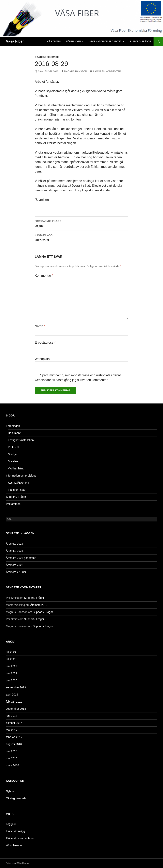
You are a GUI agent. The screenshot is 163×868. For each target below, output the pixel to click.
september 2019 (16, 687)
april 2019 (12, 695)
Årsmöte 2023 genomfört (21, 558)
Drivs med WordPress (17, 863)
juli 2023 (11, 659)
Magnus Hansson (75, 71)
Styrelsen (14, 461)
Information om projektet (105, 41)
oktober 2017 (14, 723)
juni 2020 (12, 680)
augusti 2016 (14, 744)
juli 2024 (11, 652)
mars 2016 (12, 765)
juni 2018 (12, 716)
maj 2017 (12, 730)
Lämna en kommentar (107, 71)
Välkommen (54, 41)
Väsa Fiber (15, 41)
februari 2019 (14, 702)
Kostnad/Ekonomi (19, 483)
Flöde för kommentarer (20, 838)
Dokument (14, 433)
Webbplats (42, 359)
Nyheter (11, 791)
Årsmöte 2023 (15, 565)
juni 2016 (12, 751)
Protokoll (13, 447)
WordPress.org (15, 845)
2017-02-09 (81, 237)
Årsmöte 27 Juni (16, 572)
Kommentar (44, 276)
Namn (40, 326)
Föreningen (74, 41)
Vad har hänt (16, 468)
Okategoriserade (47, 57)
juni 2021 (12, 673)
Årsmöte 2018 (39, 605)
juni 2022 (12, 666)
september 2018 (16, 709)
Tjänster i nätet (17, 490)
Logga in (11, 824)
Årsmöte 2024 (15, 544)
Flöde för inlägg (15, 831)
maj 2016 (12, 758)
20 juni (81, 223)
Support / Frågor (140, 41)
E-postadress (45, 343)
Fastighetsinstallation (21, 440)
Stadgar (13, 454)
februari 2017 (14, 737)
